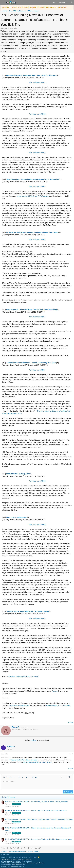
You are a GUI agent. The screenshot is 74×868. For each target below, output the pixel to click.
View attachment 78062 (37, 114)
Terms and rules (13, 857)
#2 (72, 754)
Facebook (67, 706)
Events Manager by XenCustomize (36, 863)
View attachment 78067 (37, 370)
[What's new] (68, 2)
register (34, 740)
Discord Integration (6, 864)
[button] (3, 2)
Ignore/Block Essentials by (16, 861)
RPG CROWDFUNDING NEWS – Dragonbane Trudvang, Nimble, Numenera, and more (38, 839)
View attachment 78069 (37, 524)
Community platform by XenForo (16, 860)
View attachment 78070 (37, 619)
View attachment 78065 (37, 240)
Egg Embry (8, 804)
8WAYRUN (23, 864)
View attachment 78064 (37, 186)
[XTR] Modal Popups (14, 863)
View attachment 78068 (37, 481)
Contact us (4, 857)
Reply (71, 722)
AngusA (5, 28)
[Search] (72, 2)
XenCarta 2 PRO (5, 866)
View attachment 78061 (37, 83)
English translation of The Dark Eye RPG (37, 762)
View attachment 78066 (37, 317)
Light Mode (5, 854)
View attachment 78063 (37, 153)
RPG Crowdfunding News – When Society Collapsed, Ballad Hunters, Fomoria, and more (39, 819)
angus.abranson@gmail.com (19, 706)
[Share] (70, 754)
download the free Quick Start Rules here (23, 677)
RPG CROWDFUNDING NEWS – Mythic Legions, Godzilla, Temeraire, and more (36, 811)
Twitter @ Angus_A (52, 706)
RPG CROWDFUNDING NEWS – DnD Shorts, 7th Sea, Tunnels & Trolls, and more (37, 802)
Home (35, 857)
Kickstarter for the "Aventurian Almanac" (23, 760)
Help (30, 857)
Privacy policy (23, 857)
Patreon (55, 691)
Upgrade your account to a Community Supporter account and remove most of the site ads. (34, 7)
